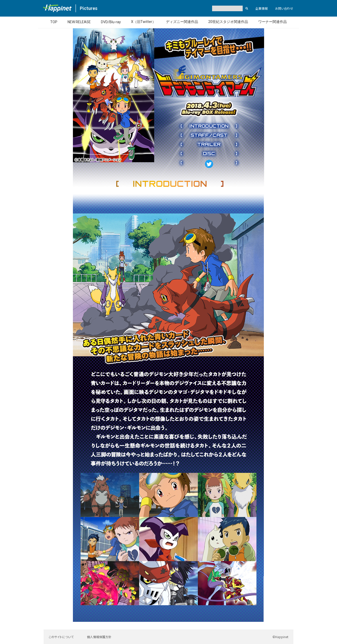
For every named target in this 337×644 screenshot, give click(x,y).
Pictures (89, 8)
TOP (54, 22)
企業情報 (262, 8)
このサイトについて (61, 637)
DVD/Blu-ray (111, 22)
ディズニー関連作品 (182, 22)
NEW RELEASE (79, 22)
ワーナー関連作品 (273, 22)
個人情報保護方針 (99, 637)
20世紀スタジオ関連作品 (228, 22)
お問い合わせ (284, 8)
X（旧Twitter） (143, 22)
